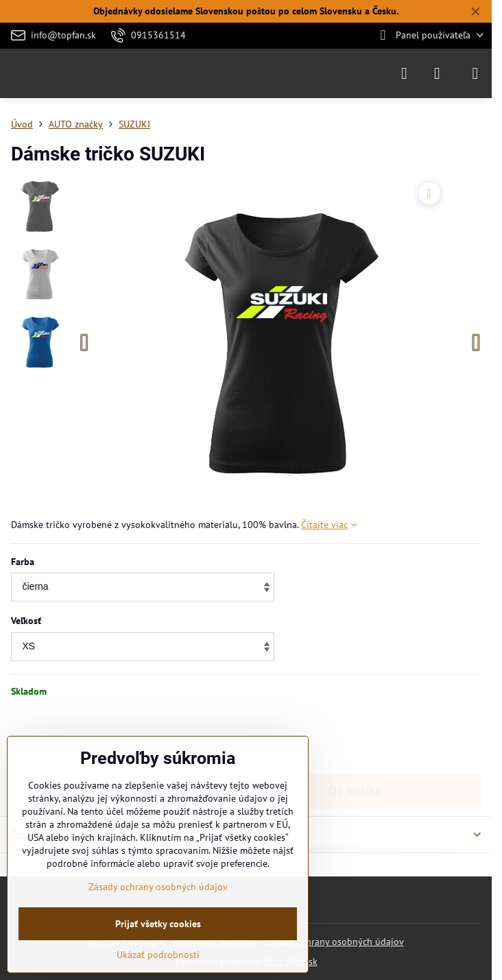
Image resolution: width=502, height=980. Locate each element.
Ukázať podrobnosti (158, 955)
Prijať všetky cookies (158, 924)
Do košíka (355, 737)
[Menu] (475, 73)
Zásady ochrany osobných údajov (334, 942)
